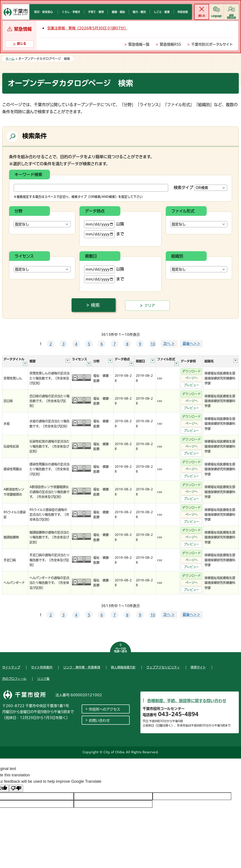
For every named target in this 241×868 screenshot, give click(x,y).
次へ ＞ (169, 344)
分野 (18, 211)
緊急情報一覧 (139, 44)
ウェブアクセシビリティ (163, 667)
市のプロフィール (14, 679)
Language (216, 16)
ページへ (191, 378)
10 (153, 344)
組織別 (177, 256)
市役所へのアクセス (104, 709)
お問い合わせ (99, 721)
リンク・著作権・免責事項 (82, 667)
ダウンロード (191, 371)
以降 (104, 224)
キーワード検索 (28, 175)
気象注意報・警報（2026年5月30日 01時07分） (87, 28)
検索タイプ (183, 187)
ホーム (10, 59)
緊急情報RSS (170, 44)
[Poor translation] (16, 788)
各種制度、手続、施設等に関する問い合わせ (187, 701)
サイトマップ (11, 667)
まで (104, 234)
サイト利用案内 (42, 667)
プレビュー (191, 385)
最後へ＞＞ (191, 344)
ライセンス (24, 256)
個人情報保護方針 (123, 667)
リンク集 (43, 679)
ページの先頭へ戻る (121, 650)
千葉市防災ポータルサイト (212, 44)
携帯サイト (198, 667)
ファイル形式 (183, 211)
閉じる (202, 16)
